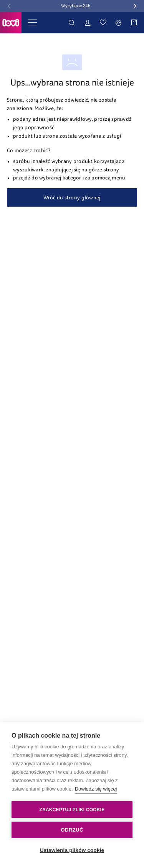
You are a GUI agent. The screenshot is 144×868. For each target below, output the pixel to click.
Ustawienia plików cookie (72, 850)
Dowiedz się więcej (96, 789)
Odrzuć (72, 830)
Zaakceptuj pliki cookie (72, 810)
